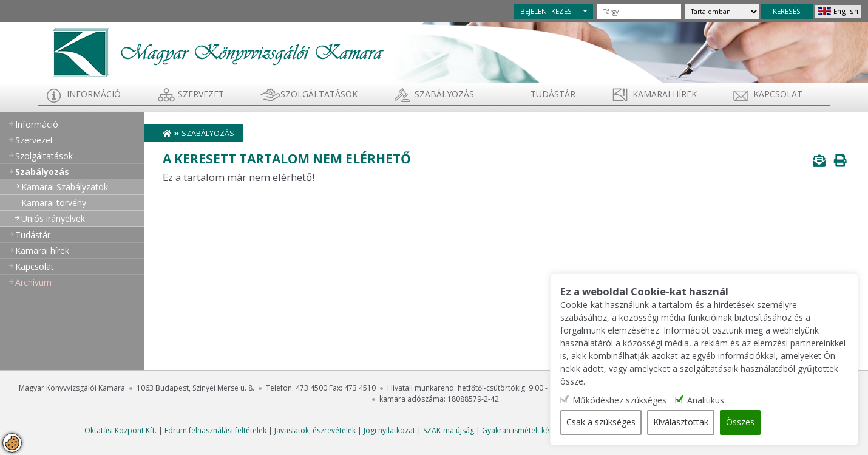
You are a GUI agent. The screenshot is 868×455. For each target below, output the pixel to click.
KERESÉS (787, 11)
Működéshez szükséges (624, 401)
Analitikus (710, 401)
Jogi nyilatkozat (389, 430)
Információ (94, 94)
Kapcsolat (778, 94)
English (846, 11)
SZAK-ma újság (449, 430)
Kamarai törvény (54, 203)
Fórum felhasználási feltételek (215, 430)
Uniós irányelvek (53, 218)
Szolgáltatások (319, 94)
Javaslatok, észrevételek (315, 430)
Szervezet (201, 94)
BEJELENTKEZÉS (546, 11)
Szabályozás (208, 133)
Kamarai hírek (665, 94)
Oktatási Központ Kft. (120, 430)
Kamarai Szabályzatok (65, 187)
